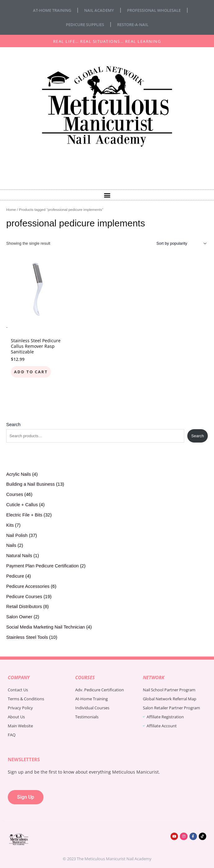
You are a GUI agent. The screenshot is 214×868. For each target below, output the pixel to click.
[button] (107, 195)
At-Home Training (52, 10)
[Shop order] (180, 243)
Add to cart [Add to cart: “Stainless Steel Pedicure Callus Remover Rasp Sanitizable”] (31, 372)
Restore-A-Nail (133, 25)
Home (11, 209)
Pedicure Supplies (85, 25)
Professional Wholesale (154, 10)
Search (13, 425)
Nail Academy (99, 10)
